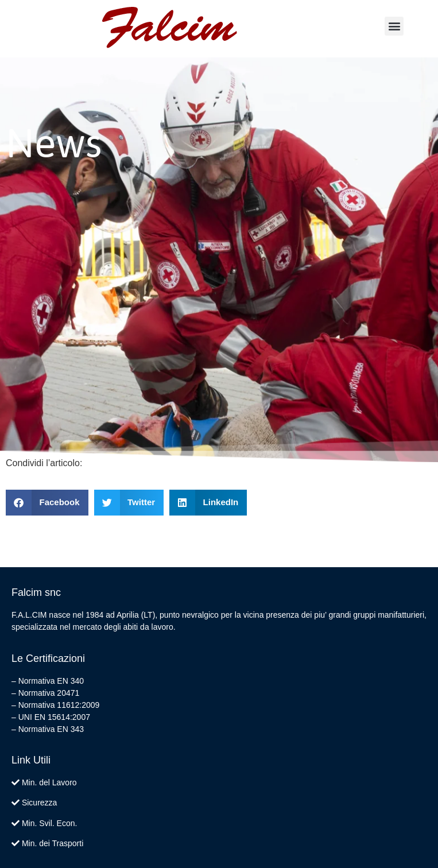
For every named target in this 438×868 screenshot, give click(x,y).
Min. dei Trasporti (53, 843)
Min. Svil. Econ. (49, 823)
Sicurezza (39, 803)
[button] (394, 26)
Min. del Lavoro (49, 782)
